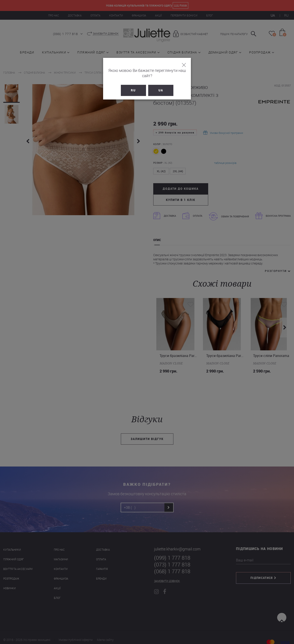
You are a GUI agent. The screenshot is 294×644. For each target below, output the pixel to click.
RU (133, 85)
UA (161, 85)
